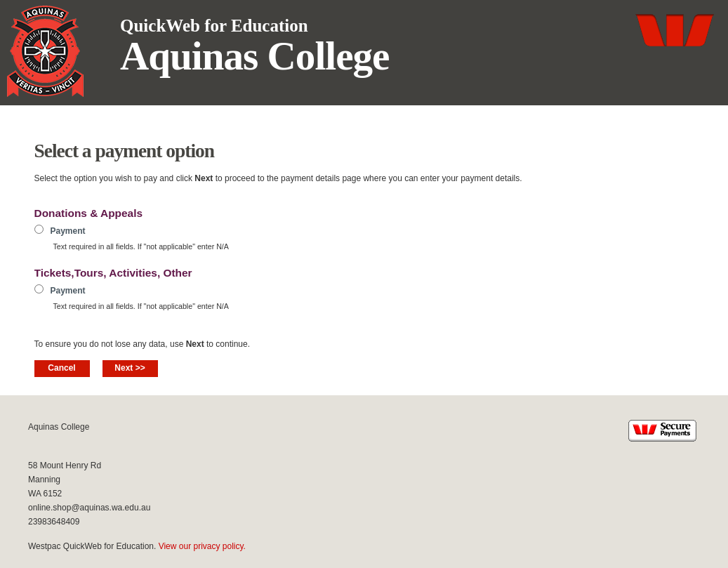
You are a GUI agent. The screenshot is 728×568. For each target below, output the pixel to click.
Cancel (61, 368)
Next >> (130, 368)
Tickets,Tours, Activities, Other (113, 273)
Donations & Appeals (89, 213)
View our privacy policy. (202, 546)
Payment (68, 231)
